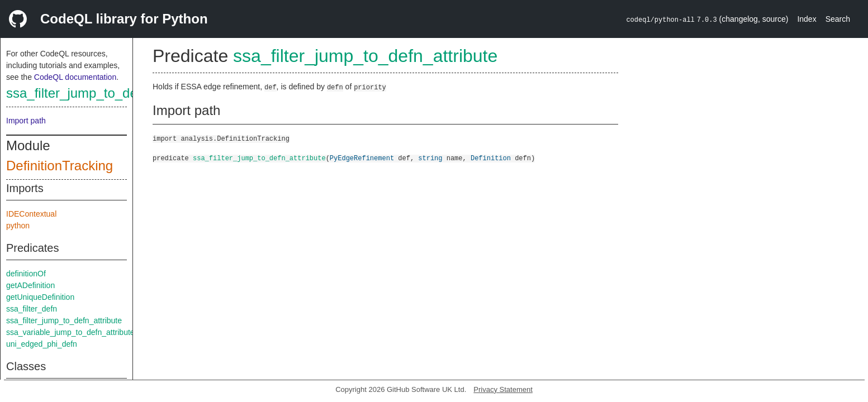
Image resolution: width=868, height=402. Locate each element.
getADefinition (30, 285)
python (18, 226)
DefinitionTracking (60, 166)
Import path (26, 121)
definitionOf (26, 274)
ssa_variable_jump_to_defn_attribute (70, 332)
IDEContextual (31, 214)
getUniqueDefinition (40, 297)
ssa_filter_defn (32, 309)
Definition (491, 158)
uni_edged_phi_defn (42, 344)
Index (807, 19)
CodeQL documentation (75, 77)
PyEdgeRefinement (362, 158)
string (430, 158)
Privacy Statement (503, 389)
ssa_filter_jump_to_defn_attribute (105, 93)
